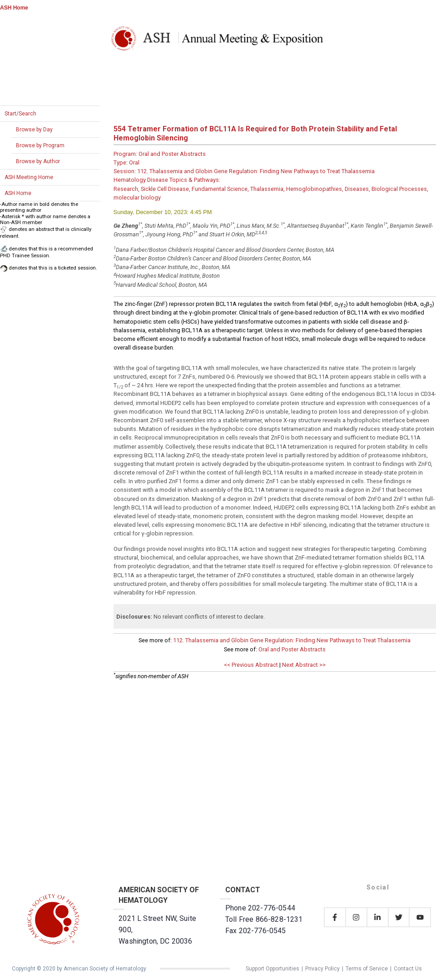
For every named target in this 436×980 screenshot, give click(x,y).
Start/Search (20, 114)
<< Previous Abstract (251, 665)
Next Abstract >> (304, 665)
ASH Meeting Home (29, 177)
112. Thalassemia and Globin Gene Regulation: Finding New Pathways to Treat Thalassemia (292, 640)
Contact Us (408, 969)
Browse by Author (38, 161)
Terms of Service (367, 969)
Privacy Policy (322, 969)
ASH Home (14, 8)
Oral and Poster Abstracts (292, 649)
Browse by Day (34, 130)
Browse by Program (40, 145)
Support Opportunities (272, 969)
